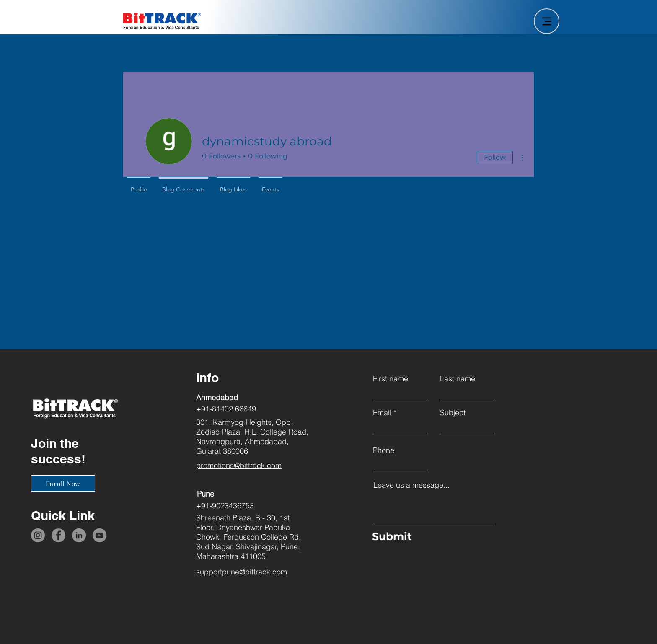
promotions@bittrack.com (239, 465)
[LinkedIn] (79, 535)
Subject (453, 413)
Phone (384, 450)
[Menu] (547, 21)
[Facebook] (58, 535)
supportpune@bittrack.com (242, 572)
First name (391, 379)
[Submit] (432, 537)
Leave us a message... (411, 485)
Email (382, 413)
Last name (458, 379)
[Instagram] (38, 535)
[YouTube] (100, 535)
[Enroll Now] (63, 484)
